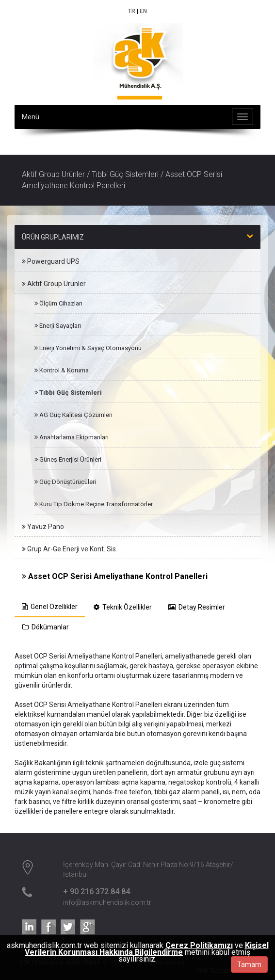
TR (132, 11)
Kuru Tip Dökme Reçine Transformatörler (94, 504)
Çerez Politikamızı (199, 945)
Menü (31, 117)
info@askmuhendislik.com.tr (107, 902)
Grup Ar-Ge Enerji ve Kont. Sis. (70, 549)
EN (143, 11)
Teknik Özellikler (123, 607)
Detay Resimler (197, 607)
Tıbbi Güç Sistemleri (68, 393)
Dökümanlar (46, 627)
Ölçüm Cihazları (58, 303)
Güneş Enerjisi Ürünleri (68, 459)
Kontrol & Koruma (62, 370)
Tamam (249, 964)
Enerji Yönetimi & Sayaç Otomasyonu (88, 348)
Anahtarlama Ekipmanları (72, 437)
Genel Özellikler (50, 607)
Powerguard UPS (51, 261)
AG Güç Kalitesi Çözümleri (73, 415)
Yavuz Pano (43, 527)
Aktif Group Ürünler (54, 284)
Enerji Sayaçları (58, 326)
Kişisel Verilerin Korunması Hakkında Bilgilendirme (147, 949)
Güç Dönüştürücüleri (65, 482)
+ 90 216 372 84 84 (97, 892)
